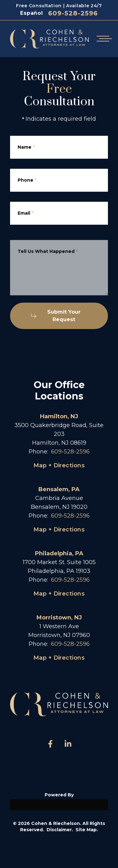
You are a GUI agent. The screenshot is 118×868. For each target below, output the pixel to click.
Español (32, 13)
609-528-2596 (73, 13)
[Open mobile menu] (103, 39)
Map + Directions (59, 465)
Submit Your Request (56, 316)
